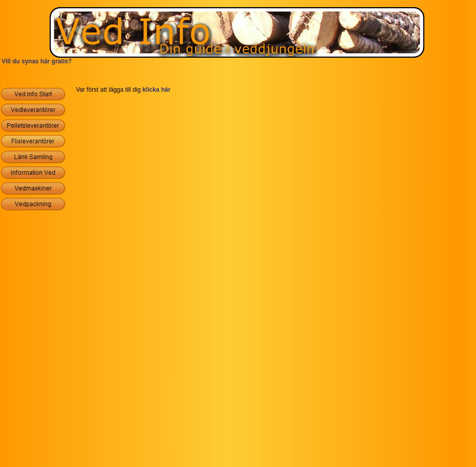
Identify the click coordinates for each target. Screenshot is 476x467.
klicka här (156, 90)
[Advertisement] (238, 77)
